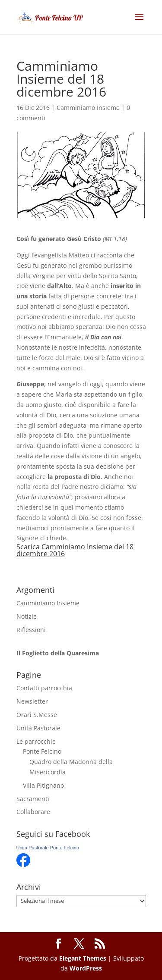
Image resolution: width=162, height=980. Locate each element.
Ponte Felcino (42, 751)
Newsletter (32, 701)
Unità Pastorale (38, 728)
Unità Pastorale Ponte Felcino (48, 848)
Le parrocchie (36, 741)
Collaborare (33, 812)
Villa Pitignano (43, 785)
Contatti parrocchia (44, 688)
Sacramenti (33, 799)
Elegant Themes (83, 958)
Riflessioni (31, 630)
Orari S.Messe (37, 715)
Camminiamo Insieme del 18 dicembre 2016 (75, 550)
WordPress (86, 968)
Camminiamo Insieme (88, 108)
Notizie (27, 616)
